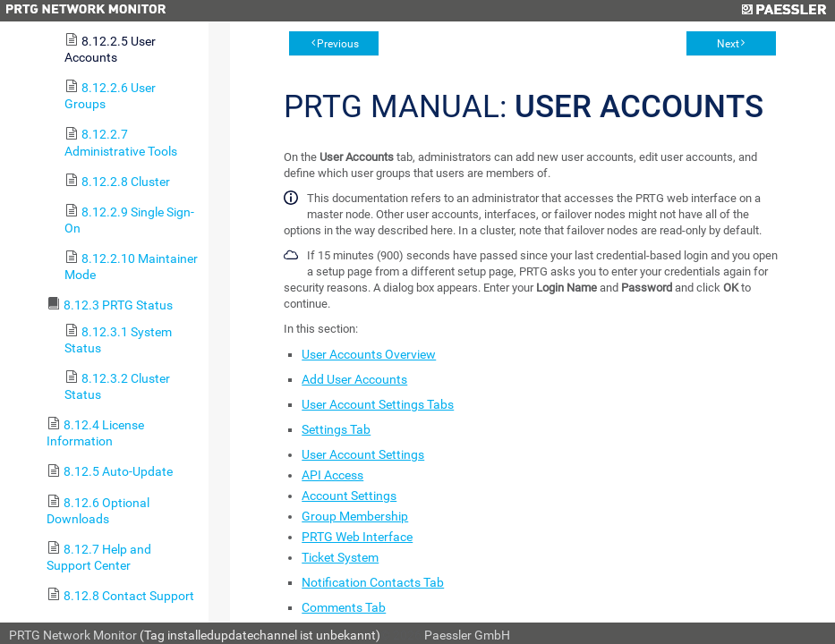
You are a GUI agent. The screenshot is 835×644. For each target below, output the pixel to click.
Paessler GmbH (467, 635)
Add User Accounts (354, 379)
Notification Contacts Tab (373, 582)
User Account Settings (363, 454)
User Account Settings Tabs (378, 404)
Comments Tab (344, 607)
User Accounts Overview (369, 354)
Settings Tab (336, 429)
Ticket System (340, 557)
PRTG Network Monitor (73, 635)
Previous (338, 44)
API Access (332, 475)
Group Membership (355, 516)
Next (728, 44)
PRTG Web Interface (357, 537)
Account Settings (349, 496)
